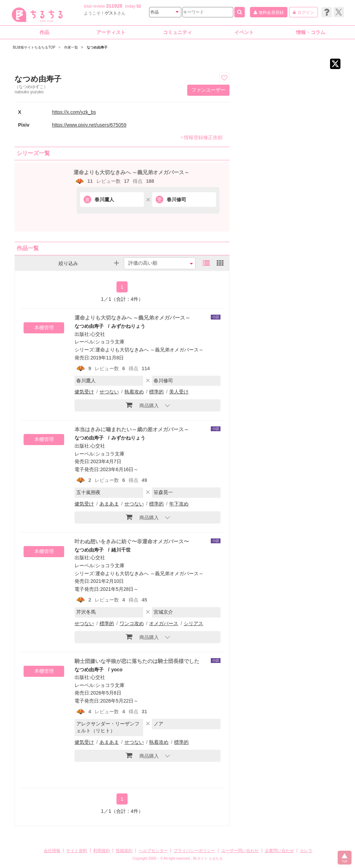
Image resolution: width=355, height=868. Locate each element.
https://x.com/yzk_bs (74, 112)
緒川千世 (121, 550)
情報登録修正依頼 (202, 137)
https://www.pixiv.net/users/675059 (89, 125)
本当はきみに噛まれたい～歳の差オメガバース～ (132, 429)
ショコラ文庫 (110, 342)
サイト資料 (77, 851)
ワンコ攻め (132, 623)
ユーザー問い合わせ (240, 851)
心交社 (98, 334)
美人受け (179, 392)
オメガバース (164, 623)
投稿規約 (124, 851)
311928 (114, 6)
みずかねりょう (128, 326)
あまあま (109, 504)
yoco (117, 670)
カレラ (306, 851)
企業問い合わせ (279, 851)
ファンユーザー (208, 90)
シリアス (193, 623)
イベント (244, 32)
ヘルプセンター (153, 851)
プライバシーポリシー (194, 851)
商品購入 (142, 405)
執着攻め (134, 392)
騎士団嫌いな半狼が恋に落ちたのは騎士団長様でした (137, 661)
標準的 (156, 392)
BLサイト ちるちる (208, 858)
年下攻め (179, 504)
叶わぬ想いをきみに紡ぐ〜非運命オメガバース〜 (132, 541)
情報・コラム (311, 32)
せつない (109, 392)
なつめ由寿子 (89, 326)
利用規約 (102, 851)
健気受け (84, 392)
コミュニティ (177, 32)
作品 (44, 32)
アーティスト (111, 32)
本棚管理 (44, 327)
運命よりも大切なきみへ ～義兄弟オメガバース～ (131, 172)
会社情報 (52, 851)
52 (139, 6)
